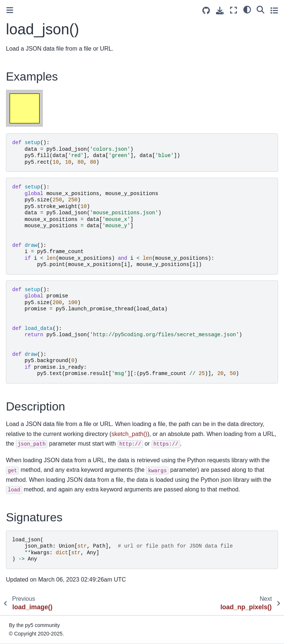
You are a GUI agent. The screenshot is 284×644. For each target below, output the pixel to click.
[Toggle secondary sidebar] (274, 10)
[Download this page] (220, 11)
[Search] (261, 9)
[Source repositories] (206, 11)
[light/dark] (247, 9)
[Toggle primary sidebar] (10, 10)
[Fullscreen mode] (234, 10)
